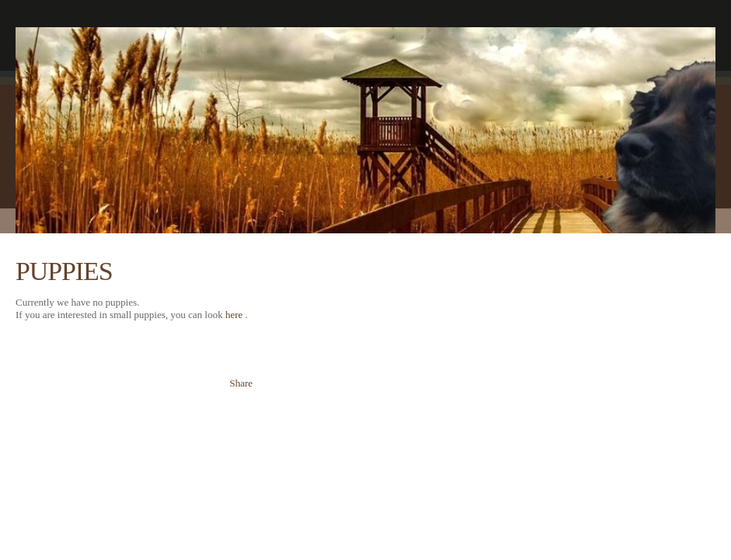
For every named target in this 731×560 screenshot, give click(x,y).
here (234, 315)
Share (241, 383)
